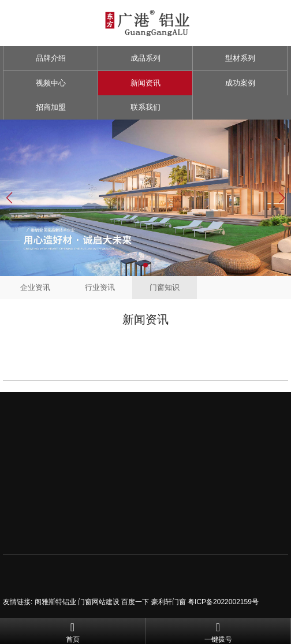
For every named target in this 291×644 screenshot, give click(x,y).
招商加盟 (51, 107)
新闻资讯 (145, 83)
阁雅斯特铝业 (55, 602)
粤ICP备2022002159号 (223, 602)
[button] (145, 265)
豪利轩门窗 (169, 602)
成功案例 (240, 83)
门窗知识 (165, 287)
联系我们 (145, 107)
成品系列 (145, 58)
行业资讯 (100, 287)
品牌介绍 (51, 58)
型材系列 (240, 58)
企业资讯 (35, 287)
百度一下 (135, 602)
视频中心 (51, 83)
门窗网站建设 (99, 602)
